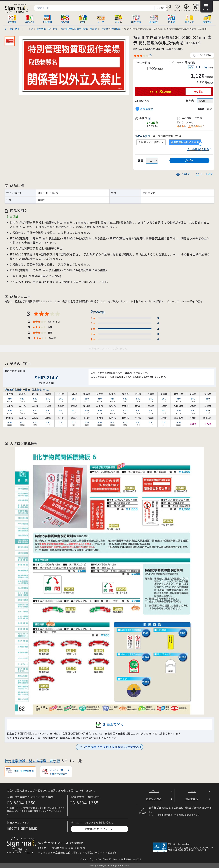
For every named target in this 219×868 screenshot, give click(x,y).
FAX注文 (183, 174)
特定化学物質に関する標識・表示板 (32, 761)
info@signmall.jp (22, 828)
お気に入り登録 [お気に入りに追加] (202, 55)
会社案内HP (76, 843)
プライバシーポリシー (106, 859)
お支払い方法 (154, 799)
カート (192, 791)
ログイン (154, 791)
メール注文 (204, 174)
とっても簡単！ (109, 747)
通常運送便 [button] (146, 109)
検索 (160, 8)
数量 (141, 161)
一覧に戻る (13, 29)
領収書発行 (192, 799)
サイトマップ (84, 859)
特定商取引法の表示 (131, 859)
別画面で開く (110, 725)
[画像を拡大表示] (74, 66)
